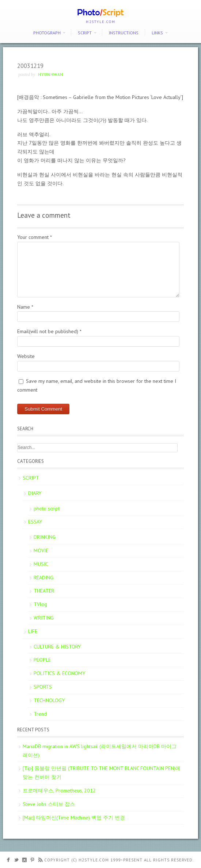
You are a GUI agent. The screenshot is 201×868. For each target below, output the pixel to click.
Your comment (35, 237)
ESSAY (35, 522)
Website (26, 356)
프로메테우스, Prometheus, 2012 (59, 791)
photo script (47, 509)
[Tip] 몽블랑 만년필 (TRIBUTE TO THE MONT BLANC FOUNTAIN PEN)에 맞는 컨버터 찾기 (102, 773)
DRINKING (45, 537)
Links (157, 33)
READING (43, 578)
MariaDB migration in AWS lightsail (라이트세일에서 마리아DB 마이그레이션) (100, 751)
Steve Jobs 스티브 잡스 (49, 804)
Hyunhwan (51, 75)
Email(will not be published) (49, 331)
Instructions (124, 33)
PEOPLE (42, 660)
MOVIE (41, 551)
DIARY (35, 493)
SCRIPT (85, 33)
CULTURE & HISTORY (57, 647)
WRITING (44, 618)
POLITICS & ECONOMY (59, 673)
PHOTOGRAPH (47, 33)
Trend (40, 714)
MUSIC (41, 564)
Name (25, 307)
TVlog (40, 604)
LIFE (33, 631)
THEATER (44, 591)
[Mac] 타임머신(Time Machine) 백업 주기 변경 (74, 818)
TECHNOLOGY (49, 700)
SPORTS (43, 687)
